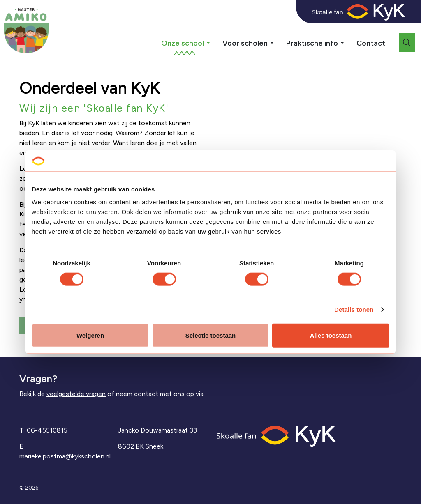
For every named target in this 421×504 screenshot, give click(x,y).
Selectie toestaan (211, 335)
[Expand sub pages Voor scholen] (278, 29)
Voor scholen (245, 43)
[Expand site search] (407, 43)
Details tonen (354, 309)
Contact (371, 43)
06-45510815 (47, 430)
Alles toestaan (331, 335)
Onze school (183, 43)
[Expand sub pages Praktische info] (348, 29)
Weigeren (90, 335)
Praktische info (312, 43)
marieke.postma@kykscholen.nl (65, 456)
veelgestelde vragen (76, 394)
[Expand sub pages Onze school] (214, 29)
